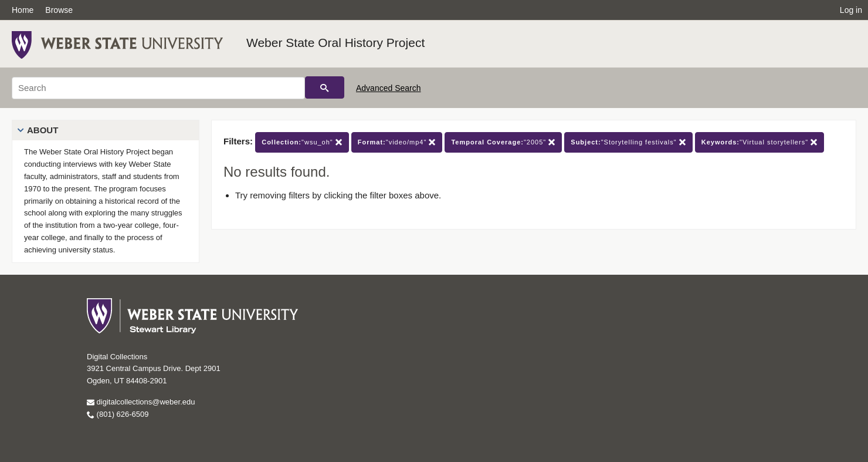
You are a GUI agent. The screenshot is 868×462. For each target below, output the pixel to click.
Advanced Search (389, 88)
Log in (851, 10)
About (43, 130)
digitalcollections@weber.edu (141, 402)
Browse (59, 10)
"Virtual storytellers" (759, 142)
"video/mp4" (397, 142)
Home (23, 10)
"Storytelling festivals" (628, 142)
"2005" (503, 142)
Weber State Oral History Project (335, 43)
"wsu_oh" (302, 142)
